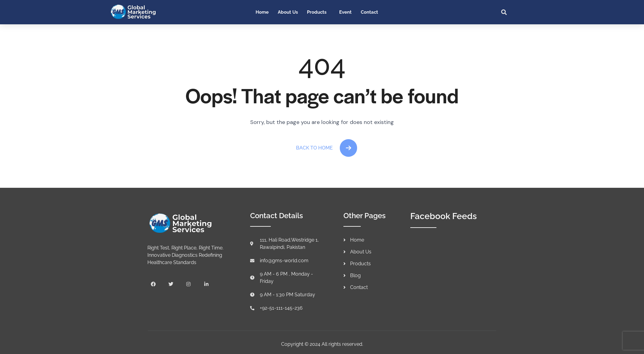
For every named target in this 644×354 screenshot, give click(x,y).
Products (317, 12)
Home (262, 12)
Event (345, 12)
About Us (288, 12)
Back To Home (327, 148)
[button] (504, 12)
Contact (369, 12)
